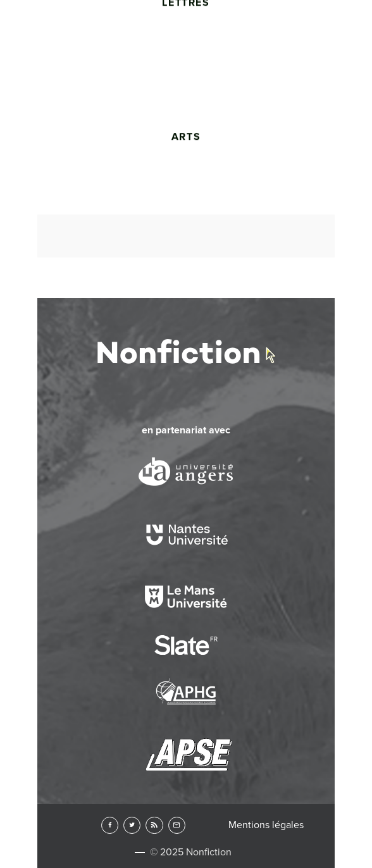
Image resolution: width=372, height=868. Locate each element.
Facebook (110, 825)
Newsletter (177, 825)
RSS (154, 825)
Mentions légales (266, 825)
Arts (186, 228)
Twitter (132, 825)
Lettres (186, 93)
